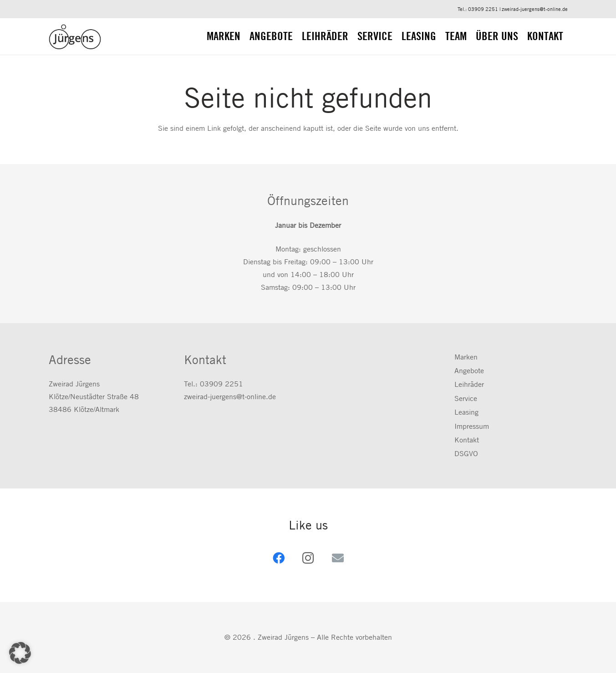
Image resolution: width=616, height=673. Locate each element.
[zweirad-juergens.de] (75, 37)
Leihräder (469, 384)
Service (466, 398)
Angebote (469, 371)
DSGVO (466, 454)
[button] (20, 653)
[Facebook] (278, 558)
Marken (466, 357)
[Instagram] (308, 558)
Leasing (466, 412)
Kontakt (467, 440)
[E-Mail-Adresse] (338, 558)
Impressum (472, 426)
